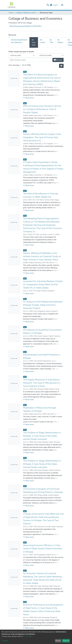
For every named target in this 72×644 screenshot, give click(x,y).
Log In (55, 5)
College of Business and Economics (27, 13)
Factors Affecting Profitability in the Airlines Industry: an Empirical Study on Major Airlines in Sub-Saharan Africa (42, 256)
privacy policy (28, 636)
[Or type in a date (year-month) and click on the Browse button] (31, 60)
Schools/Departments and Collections (19, 41)
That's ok (66, 641)
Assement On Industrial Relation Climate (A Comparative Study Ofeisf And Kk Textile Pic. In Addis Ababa (43, 285)
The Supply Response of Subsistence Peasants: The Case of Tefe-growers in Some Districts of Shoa (42, 383)
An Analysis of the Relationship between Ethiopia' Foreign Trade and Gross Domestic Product (43, 305)
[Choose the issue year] (21, 55)
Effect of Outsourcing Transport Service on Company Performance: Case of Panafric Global (42, 109)
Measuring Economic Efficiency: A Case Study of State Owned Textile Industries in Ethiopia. (42, 549)
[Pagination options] (61, 66)
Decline (58, 641)
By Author (43, 41)
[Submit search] (48, 5)
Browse (58, 60)
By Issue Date (34, 42)
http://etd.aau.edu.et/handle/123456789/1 (26, 26)
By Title (51, 41)
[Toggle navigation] (62, 5)
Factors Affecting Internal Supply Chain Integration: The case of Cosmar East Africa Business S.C (42, 137)
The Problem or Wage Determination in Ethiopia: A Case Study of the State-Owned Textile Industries (42, 464)
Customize (5, 641)
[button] (51, 5)
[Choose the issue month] (51, 55)
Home (11, 13)
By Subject (60, 41)
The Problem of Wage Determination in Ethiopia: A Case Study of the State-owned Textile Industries (42, 436)
